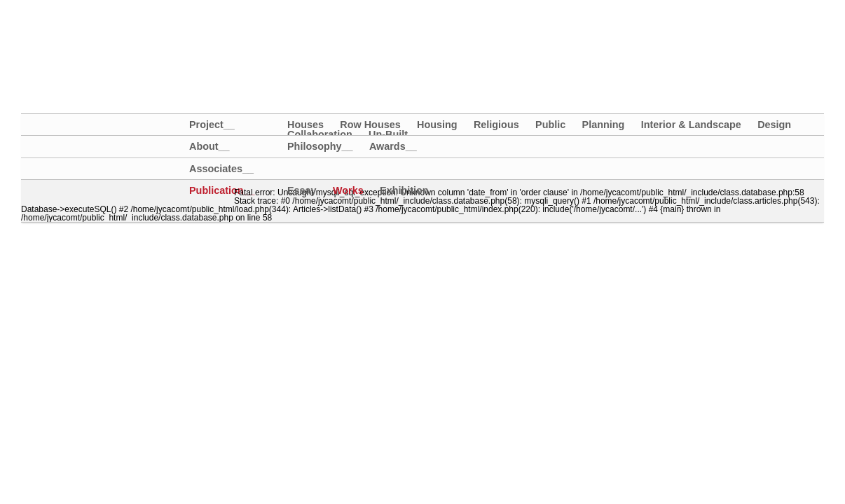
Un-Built (388, 134)
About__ (209, 147)
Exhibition (404, 190)
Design (774, 125)
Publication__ (212, 191)
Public (550, 125)
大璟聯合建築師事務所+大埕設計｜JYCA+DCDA (150, 34)
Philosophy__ (320, 146)
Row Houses (370, 125)
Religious (496, 125)
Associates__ (212, 169)
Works (348, 190)
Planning (604, 125)
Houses (305, 125)
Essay (302, 190)
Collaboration (320, 134)
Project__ (212, 125)
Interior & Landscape (691, 125)
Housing (437, 125)
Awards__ (393, 146)
